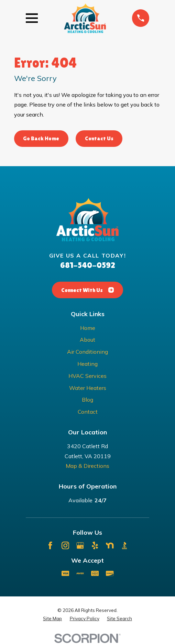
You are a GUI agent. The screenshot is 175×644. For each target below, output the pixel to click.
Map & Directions (87, 466)
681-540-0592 (88, 265)
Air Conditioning (87, 352)
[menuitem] (52, 619)
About (87, 340)
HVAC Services (87, 376)
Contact (88, 412)
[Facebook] (50, 545)
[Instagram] (65, 545)
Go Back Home (41, 138)
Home (88, 328)
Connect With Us (87, 290)
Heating (87, 364)
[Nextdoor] (110, 545)
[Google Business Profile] (80, 545)
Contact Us (99, 138)
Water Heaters (88, 388)
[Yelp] (95, 545)
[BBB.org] (124, 545)
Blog (87, 400)
